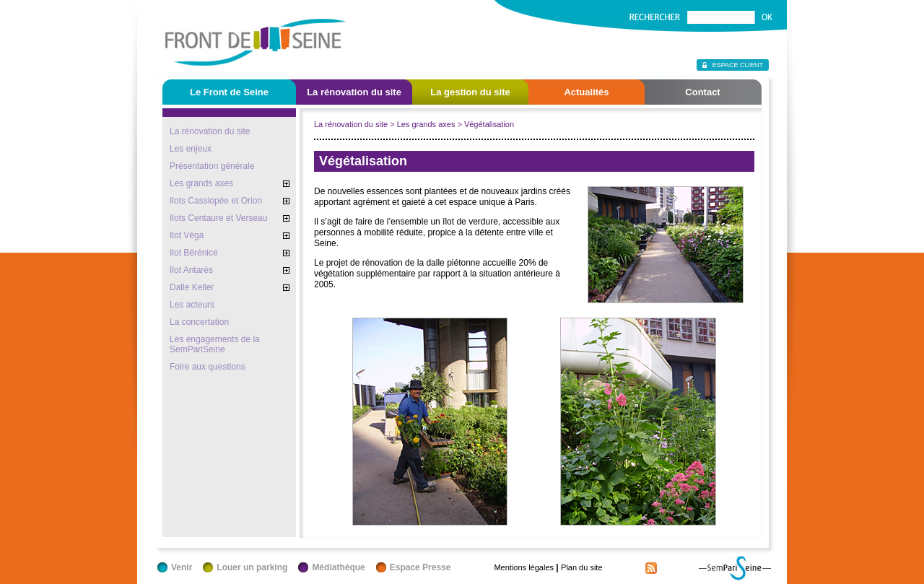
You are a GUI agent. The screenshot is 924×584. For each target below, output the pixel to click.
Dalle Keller (192, 287)
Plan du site (581, 567)
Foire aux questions (208, 367)
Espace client (738, 65)
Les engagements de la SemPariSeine (215, 344)
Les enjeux (191, 149)
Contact (702, 92)
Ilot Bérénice (194, 253)
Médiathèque (338, 567)
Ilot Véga (187, 235)
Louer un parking (252, 567)
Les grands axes (201, 183)
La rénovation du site (354, 92)
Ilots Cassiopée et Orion (216, 201)
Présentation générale (212, 166)
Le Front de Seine (229, 92)
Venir (182, 567)
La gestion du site (470, 92)
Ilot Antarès (191, 270)
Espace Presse (420, 567)
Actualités (586, 92)
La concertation (199, 322)
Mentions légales (524, 567)
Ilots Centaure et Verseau (218, 218)
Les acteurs (192, 305)
